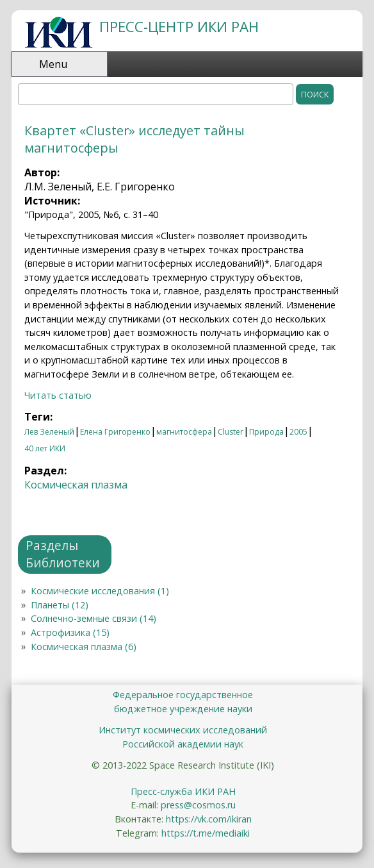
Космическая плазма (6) (84, 647)
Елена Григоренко (115, 432)
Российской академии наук (183, 744)
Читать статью (58, 395)
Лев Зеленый (49, 432)
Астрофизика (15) (70, 632)
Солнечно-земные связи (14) (93, 618)
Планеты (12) (60, 605)
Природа (266, 432)
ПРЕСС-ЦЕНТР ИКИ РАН (179, 27)
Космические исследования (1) (100, 591)
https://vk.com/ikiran (209, 819)
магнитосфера (184, 432)
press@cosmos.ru (198, 805)
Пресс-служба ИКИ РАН (183, 791)
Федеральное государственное (183, 695)
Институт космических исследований (183, 730)
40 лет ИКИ (45, 448)
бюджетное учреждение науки (183, 709)
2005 (298, 432)
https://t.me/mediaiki (206, 833)
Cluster (231, 432)
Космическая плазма (76, 485)
